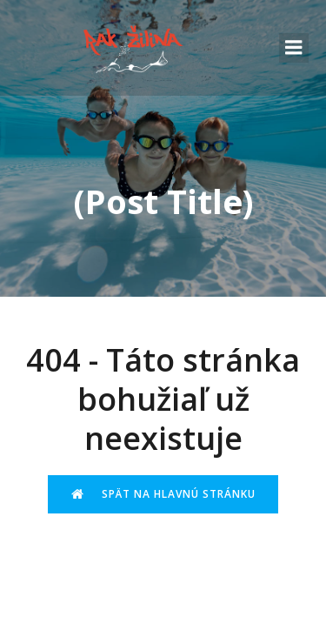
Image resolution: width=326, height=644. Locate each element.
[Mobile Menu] (294, 48)
